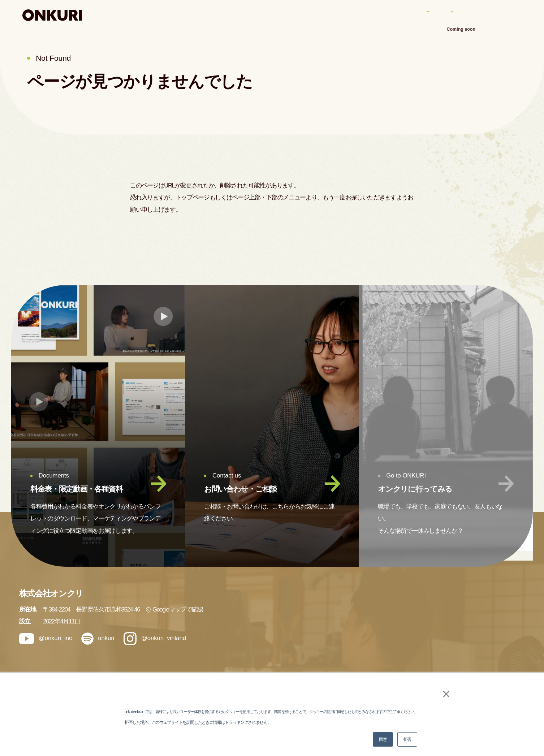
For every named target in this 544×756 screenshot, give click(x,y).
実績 (397, 15)
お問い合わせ (480, 669)
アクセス (510, 15)
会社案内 (470, 15)
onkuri (98, 656)
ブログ (471, 629)
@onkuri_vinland (155, 657)
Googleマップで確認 (174, 628)
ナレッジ (431, 15)
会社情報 (474, 610)
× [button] (442, 694)
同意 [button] (383, 739)
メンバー (383, 669)
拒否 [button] (407, 739)
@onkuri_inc (46, 656)
